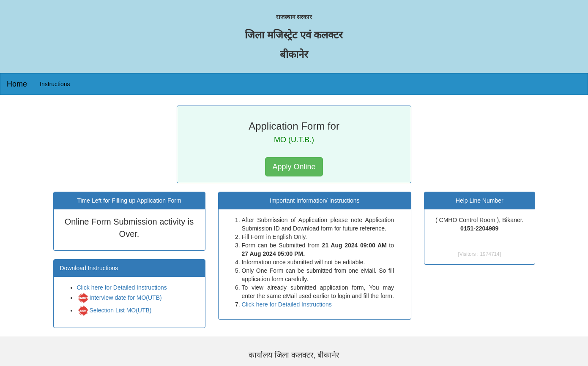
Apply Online (294, 167)
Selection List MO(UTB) (114, 286)
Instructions (55, 84)
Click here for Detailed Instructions (122, 263)
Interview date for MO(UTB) (119, 274)
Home (17, 84)
